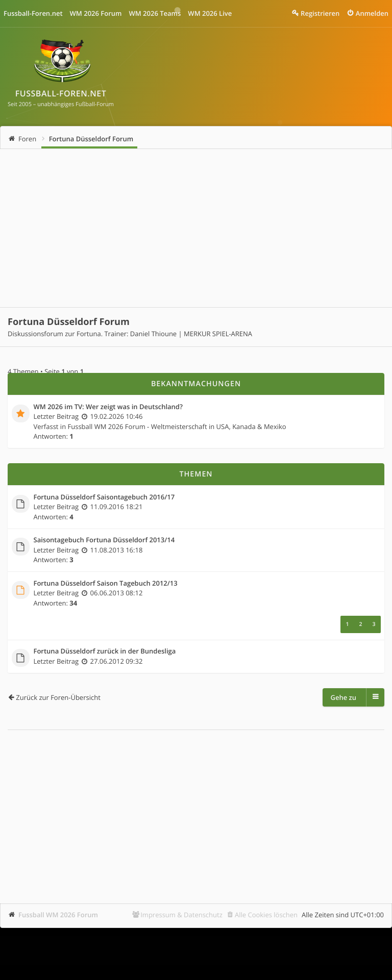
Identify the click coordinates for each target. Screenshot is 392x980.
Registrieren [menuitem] (320, 13)
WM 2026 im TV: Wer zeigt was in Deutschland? (108, 407)
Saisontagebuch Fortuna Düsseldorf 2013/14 (104, 540)
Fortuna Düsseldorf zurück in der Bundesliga (105, 651)
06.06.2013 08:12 (117, 593)
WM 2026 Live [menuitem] (210, 13)
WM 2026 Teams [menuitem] (155, 13)
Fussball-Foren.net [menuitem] (33, 13)
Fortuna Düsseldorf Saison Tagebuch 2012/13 (106, 584)
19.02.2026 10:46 (117, 416)
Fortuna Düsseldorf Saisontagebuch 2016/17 (104, 497)
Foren (27, 139)
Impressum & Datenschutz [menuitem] (181, 915)
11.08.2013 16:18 (117, 550)
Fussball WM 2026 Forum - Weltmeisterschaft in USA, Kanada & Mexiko (177, 426)
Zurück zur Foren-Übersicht (58, 697)
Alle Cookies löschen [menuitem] (266, 915)
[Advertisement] (196, 228)
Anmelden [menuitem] (372, 13)
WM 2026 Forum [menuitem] (96, 13)
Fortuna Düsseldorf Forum (91, 139)
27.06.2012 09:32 (117, 661)
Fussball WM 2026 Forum (58, 915)
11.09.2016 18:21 (117, 507)
